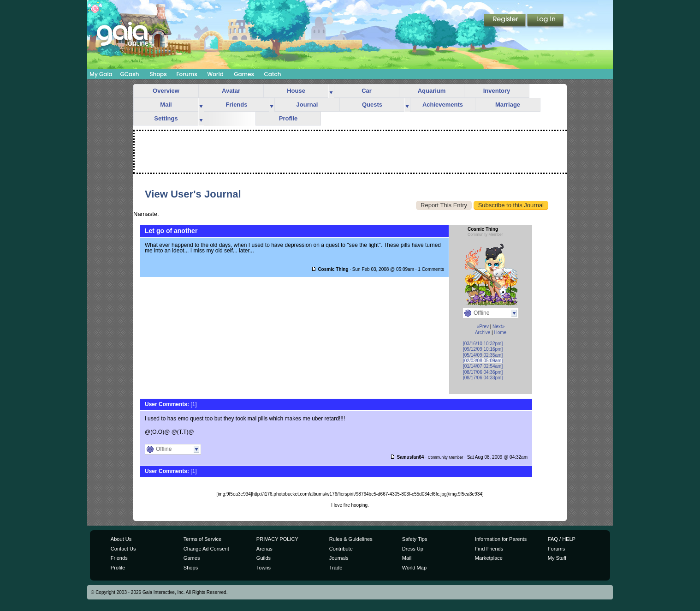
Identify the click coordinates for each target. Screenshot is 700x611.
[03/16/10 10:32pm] (483, 344)
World (215, 74)
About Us (121, 539)
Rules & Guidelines (351, 539)
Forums (187, 74)
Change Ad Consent (206, 549)
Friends (237, 105)
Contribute (341, 549)
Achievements (443, 105)
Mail (166, 105)
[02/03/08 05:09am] (483, 361)
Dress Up (413, 549)
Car (367, 91)
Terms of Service (202, 539)
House (296, 91)
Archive (483, 332)
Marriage (508, 105)
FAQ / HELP (562, 539)
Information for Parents (501, 539)
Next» (498, 326)
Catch (273, 74)
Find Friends (489, 549)
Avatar (231, 91)
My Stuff (557, 558)
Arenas (264, 549)
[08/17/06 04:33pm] (483, 378)
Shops (158, 74)
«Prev (483, 326)
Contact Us (123, 549)
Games (244, 74)
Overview (166, 91)
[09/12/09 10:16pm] (483, 349)
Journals (339, 558)
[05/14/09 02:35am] (483, 355)
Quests (372, 105)
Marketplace (489, 558)
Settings (166, 118)
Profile (288, 118)
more (331, 91)
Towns (264, 568)
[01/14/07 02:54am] (483, 366)
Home (500, 332)
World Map (414, 568)
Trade (336, 568)
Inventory (497, 91)
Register (505, 21)
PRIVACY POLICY (277, 539)
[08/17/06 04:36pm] (483, 372)
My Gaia (101, 74)
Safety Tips (415, 539)
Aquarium (432, 91)
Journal (307, 105)
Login (546, 21)
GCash (130, 74)
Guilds (264, 558)
